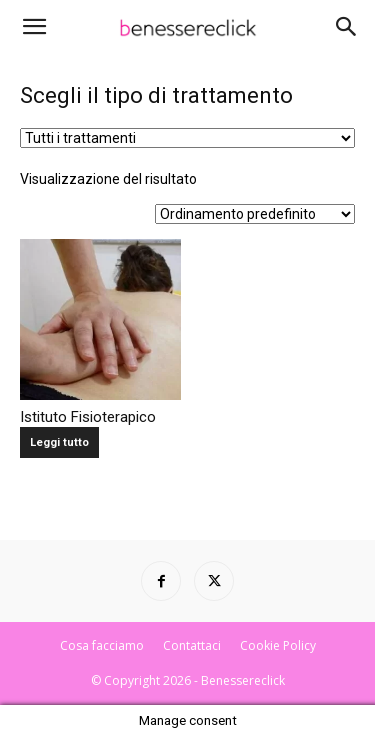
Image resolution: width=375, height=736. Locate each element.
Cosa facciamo (102, 645)
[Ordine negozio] (255, 214)
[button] (34, 27)
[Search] (347, 27)
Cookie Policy (278, 645)
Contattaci (192, 645)
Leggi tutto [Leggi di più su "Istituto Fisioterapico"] (59, 442)
